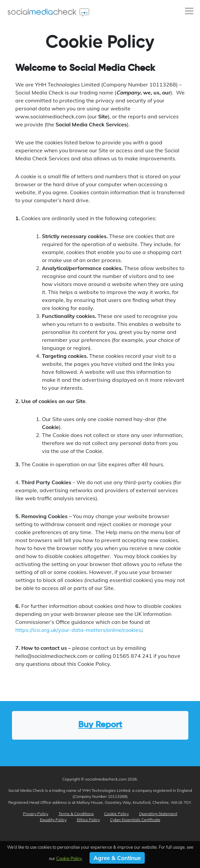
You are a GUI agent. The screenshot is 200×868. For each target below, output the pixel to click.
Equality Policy (53, 820)
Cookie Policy (116, 814)
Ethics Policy (88, 820)
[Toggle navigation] (189, 12)
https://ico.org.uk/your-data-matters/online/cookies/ (79, 630)
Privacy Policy (36, 814)
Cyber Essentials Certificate (135, 820)
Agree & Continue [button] (117, 858)
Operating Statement (158, 814)
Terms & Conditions (76, 814)
